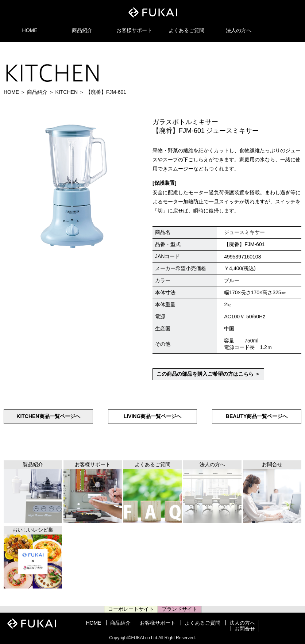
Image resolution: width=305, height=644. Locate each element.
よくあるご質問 (186, 30)
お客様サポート (134, 30)
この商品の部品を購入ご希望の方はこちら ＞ (208, 374)
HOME (30, 30)
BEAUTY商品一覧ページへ (257, 416)
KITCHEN (67, 92)
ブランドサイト (179, 609)
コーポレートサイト (131, 609)
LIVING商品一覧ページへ (153, 416)
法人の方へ (239, 30)
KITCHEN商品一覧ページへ (48, 416)
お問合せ (245, 629)
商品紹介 (82, 30)
